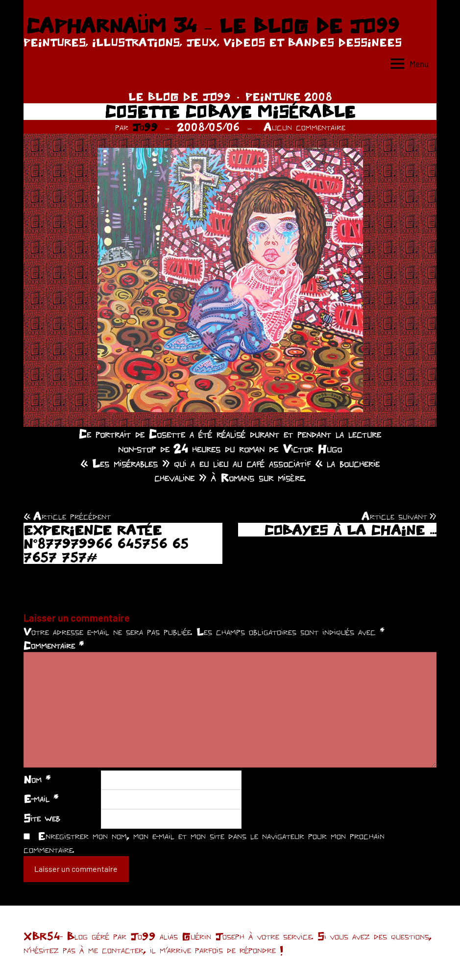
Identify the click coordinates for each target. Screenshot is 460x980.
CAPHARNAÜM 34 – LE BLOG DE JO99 (212, 25)
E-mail (41, 798)
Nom (37, 779)
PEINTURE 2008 (289, 96)
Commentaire (54, 645)
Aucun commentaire (304, 127)
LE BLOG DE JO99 (180, 96)
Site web (42, 818)
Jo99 (145, 127)
